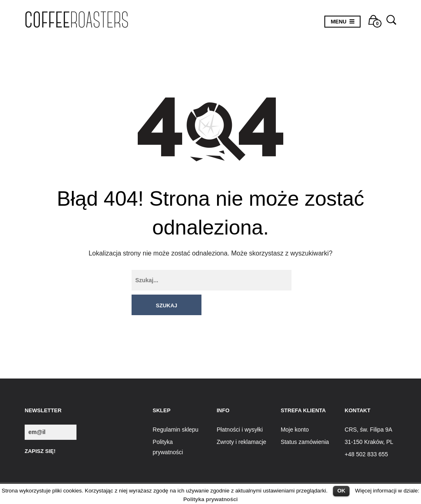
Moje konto (295, 409)
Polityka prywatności (211, 499)
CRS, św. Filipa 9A (368, 409)
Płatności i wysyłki (240, 409)
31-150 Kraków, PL (369, 421)
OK (341, 491)
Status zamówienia (305, 421)
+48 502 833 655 (366, 434)
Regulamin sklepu (175, 409)
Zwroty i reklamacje (242, 421)
